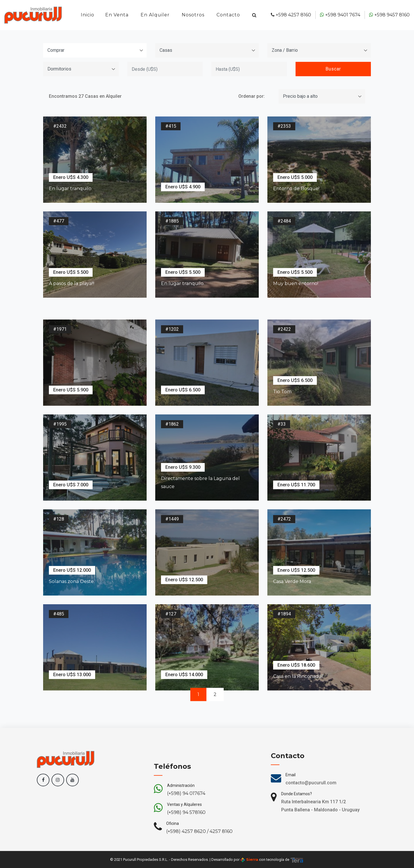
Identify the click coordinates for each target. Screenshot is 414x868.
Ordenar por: (252, 95)
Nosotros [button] (193, 15)
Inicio (88, 15)
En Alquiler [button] (155, 15)
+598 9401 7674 (340, 15)
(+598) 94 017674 (186, 823)
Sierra (249, 860)
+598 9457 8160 (389, 15)
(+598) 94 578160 (186, 842)
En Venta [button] (117, 15)
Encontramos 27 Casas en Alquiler (85, 95)
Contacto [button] (228, 15)
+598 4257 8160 (291, 15)
